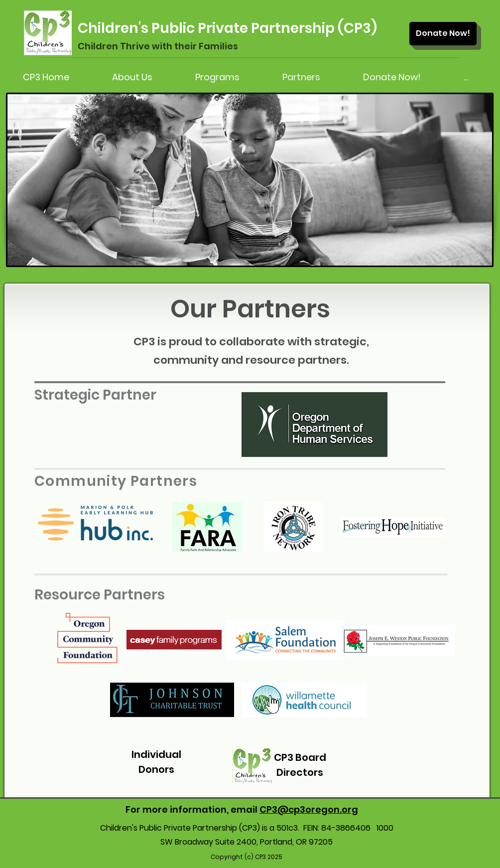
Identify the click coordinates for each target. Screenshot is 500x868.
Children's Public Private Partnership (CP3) (227, 28)
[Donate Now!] (443, 34)
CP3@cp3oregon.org (309, 809)
